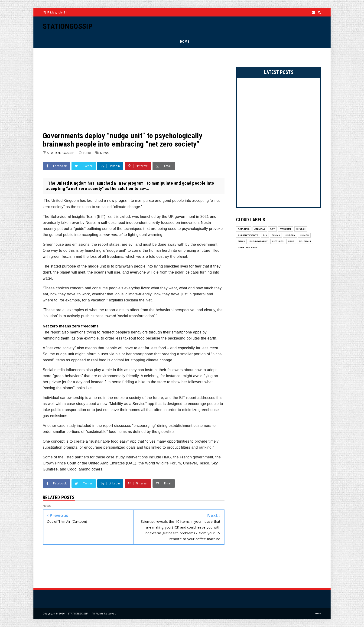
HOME (185, 42)
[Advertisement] (134, 90)
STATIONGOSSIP (68, 26)
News (104, 153)
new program (119, 201)
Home (317, 613)
